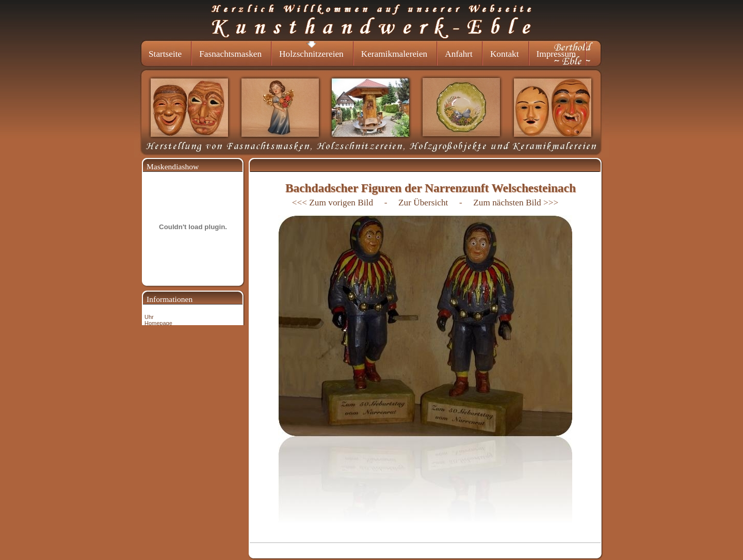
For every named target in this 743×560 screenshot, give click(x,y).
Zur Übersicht (424, 203)
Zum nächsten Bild (507, 203)
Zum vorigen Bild (341, 203)
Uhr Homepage (158, 320)
